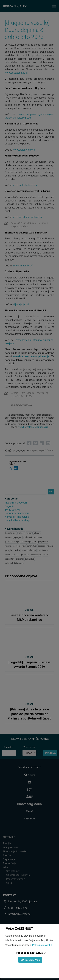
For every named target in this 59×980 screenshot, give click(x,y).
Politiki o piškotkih (42, 945)
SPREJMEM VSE (30, 960)
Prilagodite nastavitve (30, 953)
